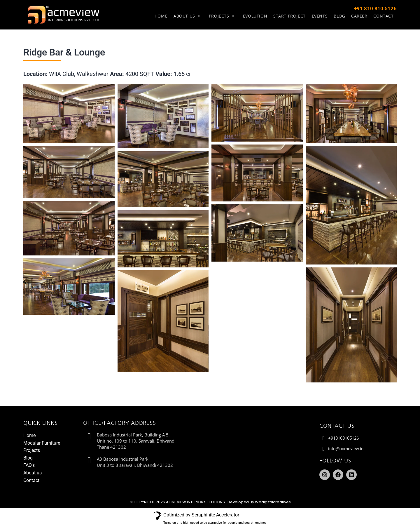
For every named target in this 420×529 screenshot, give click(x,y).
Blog (340, 16)
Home (163, 16)
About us (190, 16)
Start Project (290, 16)
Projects (224, 16)
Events (320, 16)
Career (360, 16)
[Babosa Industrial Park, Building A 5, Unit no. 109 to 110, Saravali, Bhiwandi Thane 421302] (253, 457)
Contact (384, 16)
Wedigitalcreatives (273, 502)
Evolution (256, 16)
